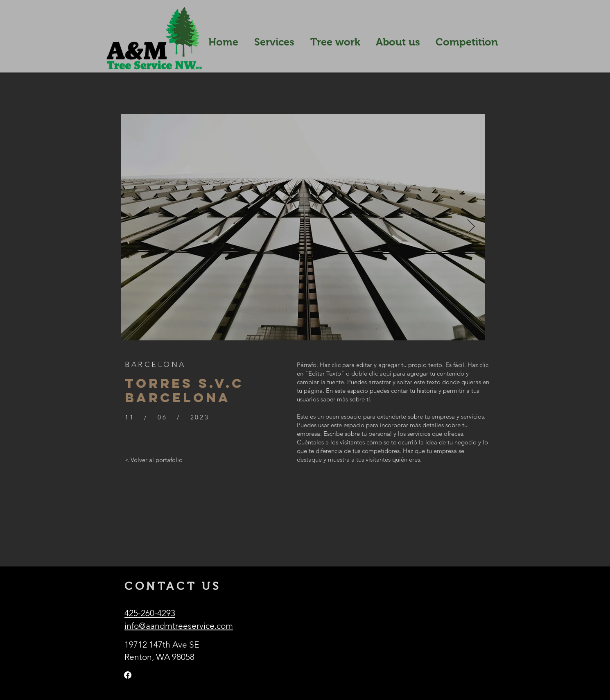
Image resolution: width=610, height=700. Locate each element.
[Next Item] (471, 227)
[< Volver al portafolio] (154, 460)
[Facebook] (128, 675)
